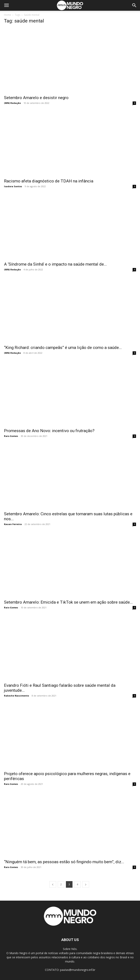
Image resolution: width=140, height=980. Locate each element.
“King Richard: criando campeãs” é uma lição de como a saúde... (63, 348)
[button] (6, 5)
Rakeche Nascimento (16, 696)
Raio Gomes (11, 436)
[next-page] (86, 884)
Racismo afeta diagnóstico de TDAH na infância (49, 181)
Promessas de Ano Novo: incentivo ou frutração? (49, 431)
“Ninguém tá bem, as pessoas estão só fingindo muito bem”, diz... (64, 862)
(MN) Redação (12, 103)
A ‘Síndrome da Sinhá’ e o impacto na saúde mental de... (55, 264)
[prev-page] (53, 884)
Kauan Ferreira (13, 524)
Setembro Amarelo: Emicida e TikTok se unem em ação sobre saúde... (68, 602)
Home (7, 15)
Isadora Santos (13, 186)
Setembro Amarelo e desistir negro (36, 98)
